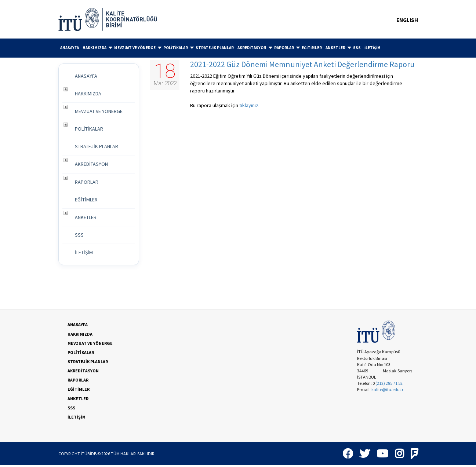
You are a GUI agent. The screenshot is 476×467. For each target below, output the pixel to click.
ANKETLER (338, 48)
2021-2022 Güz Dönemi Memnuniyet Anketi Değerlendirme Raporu (302, 64)
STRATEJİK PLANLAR (215, 48)
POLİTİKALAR (179, 48)
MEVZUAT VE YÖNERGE (138, 48)
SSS (357, 48)
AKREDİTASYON (255, 48)
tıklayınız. (249, 105)
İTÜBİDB (89, 455)
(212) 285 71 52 (389, 385)
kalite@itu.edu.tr (387, 391)
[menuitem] (70, 48)
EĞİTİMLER (312, 48)
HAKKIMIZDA (97, 48)
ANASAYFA (70, 48)
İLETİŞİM (373, 48)
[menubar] (238, 48)
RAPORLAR (287, 48)
